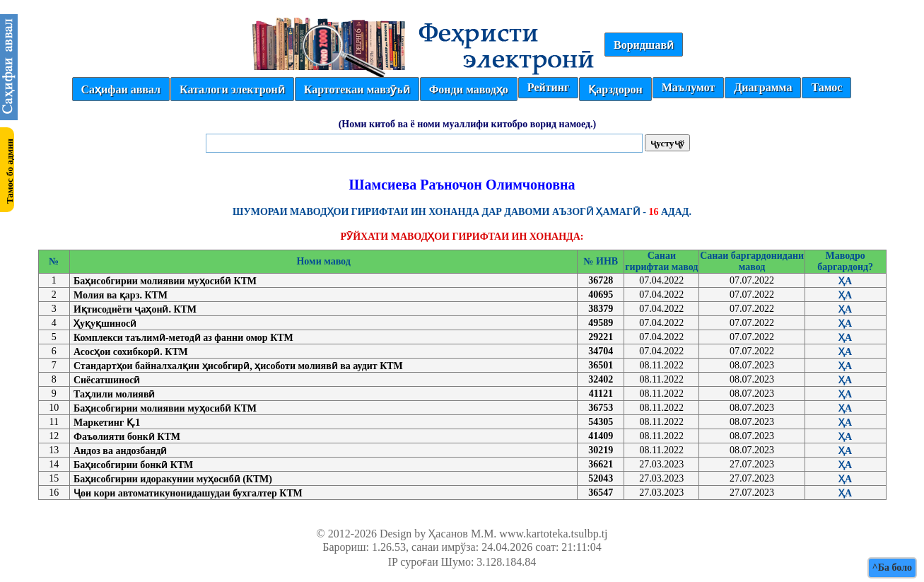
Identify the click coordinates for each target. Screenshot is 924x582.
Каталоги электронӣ (232, 89)
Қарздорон (615, 89)
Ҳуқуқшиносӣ (105, 324)
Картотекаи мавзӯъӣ (357, 89)
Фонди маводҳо (469, 89)
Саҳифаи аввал (121, 89)
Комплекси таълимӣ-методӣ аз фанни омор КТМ (183, 338)
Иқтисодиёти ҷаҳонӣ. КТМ (135, 309)
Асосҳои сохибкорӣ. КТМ (131, 352)
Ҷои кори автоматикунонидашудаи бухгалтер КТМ (188, 493)
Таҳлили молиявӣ (115, 394)
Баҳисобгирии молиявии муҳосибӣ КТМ (165, 281)
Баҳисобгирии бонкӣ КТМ (133, 465)
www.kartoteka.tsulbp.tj (553, 534)
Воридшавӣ (644, 45)
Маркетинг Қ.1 (107, 423)
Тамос (826, 87)
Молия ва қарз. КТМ (121, 295)
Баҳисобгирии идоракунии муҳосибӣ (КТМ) (173, 479)
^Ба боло (892, 568)
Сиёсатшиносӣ (107, 380)
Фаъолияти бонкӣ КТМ (127, 437)
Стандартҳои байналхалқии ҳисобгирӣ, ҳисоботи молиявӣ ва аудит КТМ (238, 366)
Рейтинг (548, 87)
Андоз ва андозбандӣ (120, 451)
